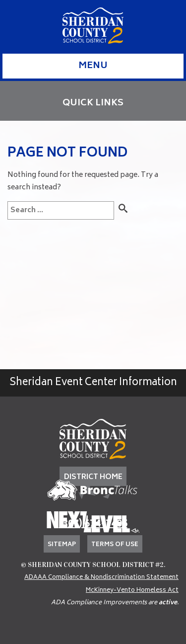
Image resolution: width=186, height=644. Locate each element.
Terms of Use (115, 545)
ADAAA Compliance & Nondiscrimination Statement (101, 578)
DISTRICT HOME (93, 477)
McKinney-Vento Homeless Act (132, 591)
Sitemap (62, 545)
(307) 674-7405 (93, 524)
